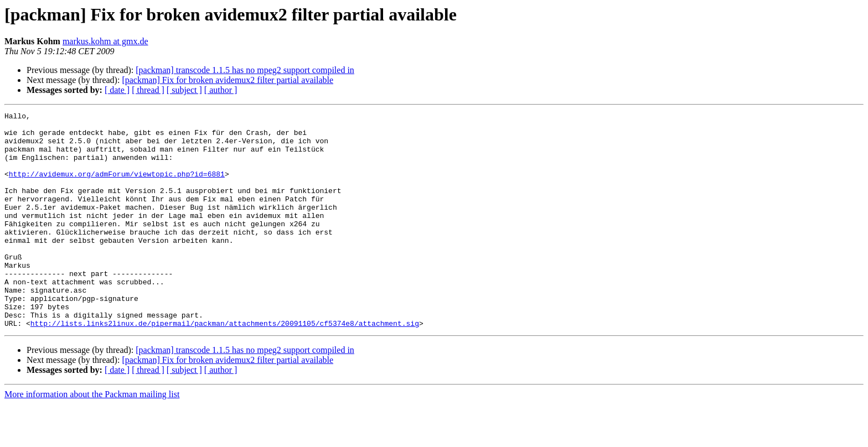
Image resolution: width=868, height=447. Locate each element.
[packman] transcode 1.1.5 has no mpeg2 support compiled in (245, 70)
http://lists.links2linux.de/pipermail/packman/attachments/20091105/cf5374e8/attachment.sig (225, 366)
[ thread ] (148, 90)
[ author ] (221, 90)
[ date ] (117, 90)
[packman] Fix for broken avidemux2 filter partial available (228, 80)
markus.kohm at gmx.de (105, 41)
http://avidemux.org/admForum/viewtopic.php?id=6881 (117, 187)
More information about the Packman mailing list (92, 437)
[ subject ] (184, 90)
